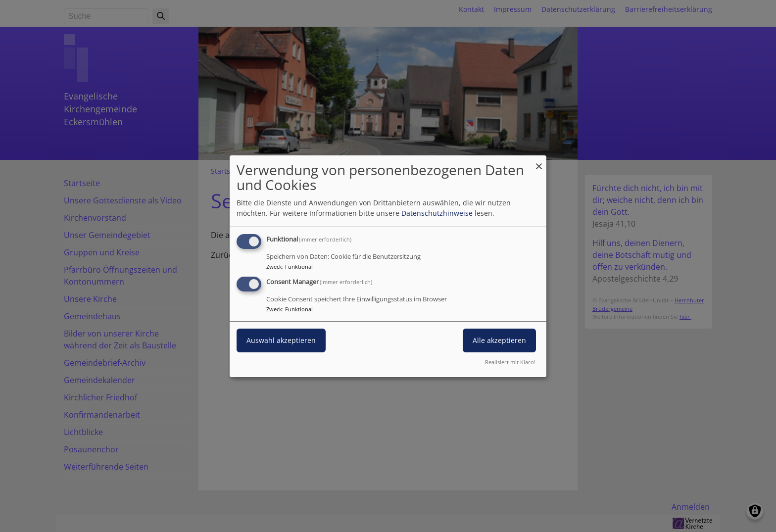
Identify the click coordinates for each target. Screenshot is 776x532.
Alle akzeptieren (499, 340)
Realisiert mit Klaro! (510, 362)
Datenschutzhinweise (437, 213)
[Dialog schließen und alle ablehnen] (539, 161)
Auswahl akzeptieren (281, 340)
